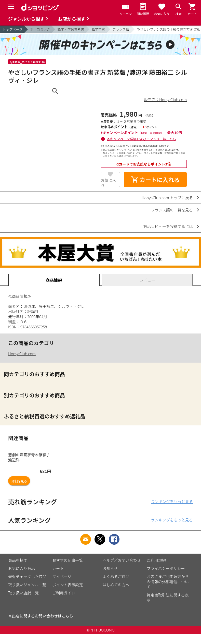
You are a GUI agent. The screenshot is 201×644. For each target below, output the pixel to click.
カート (58, 568)
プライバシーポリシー (166, 568)
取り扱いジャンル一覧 (27, 585)
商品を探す (18, 560)
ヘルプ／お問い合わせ (122, 560)
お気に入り (109, 182)
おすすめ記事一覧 (68, 560)
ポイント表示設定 (68, 585)
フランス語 (121, 29)
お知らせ (110, 568)
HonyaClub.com (22, 354)
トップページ (12, 29)
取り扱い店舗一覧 (23, 593)
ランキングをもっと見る (172, 501)
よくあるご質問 (116, 576)
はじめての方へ (116, 585)
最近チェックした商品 (27, 576)
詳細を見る (19, 481)
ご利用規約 (156, 560)
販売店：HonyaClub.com (165, 99)
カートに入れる (155, 180)
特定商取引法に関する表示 (168, 597)
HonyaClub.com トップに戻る (167, 198)
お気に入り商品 (22, 568)
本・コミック (40, 29)
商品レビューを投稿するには (168, 226)
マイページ (62, 576)
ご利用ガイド (64, 593)
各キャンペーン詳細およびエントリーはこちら (141, 139)
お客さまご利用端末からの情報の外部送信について (168, 582)
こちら (67, 616)
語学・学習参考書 (71, 29)
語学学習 (98, 29)
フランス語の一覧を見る (172, 210)
